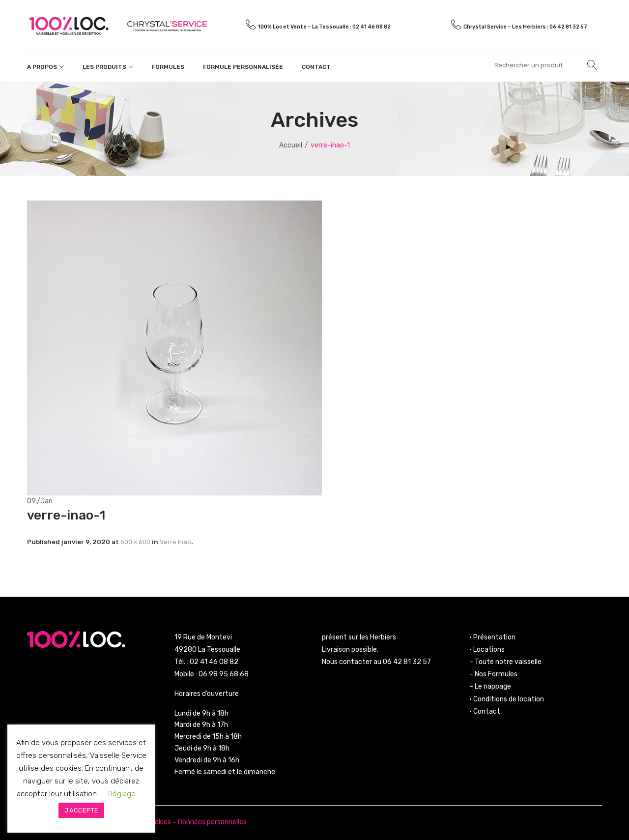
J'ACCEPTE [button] (81, 810)
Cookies (159, 822)
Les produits (104, 67)
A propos (42, 67)
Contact (316, 67)
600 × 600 (135, 542)
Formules (168, 67)
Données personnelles (212, 822)
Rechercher (592, 65)
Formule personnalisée (243, 67)
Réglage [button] (122, 794)
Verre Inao (175, 542)
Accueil (291, 145)
